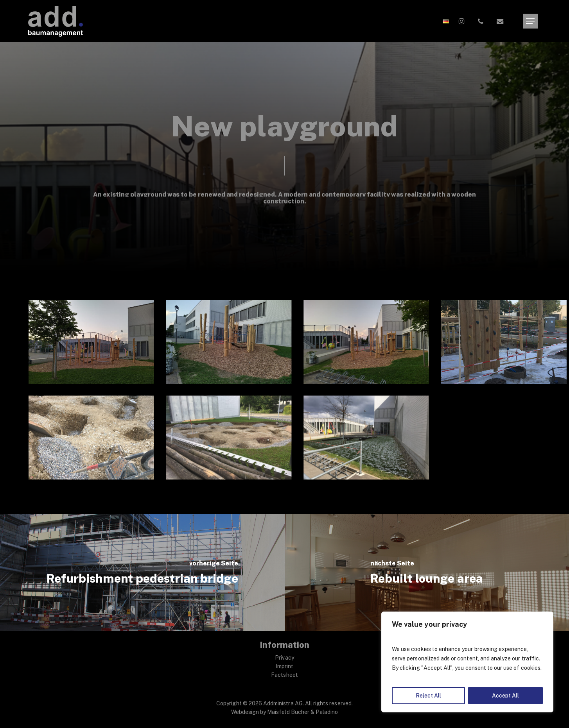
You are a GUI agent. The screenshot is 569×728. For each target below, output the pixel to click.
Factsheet (284, 675)
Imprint (284, 666)
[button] (530, 21)
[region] (467, 662)
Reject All (428, 696)
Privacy (284, 658)
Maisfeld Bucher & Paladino (302, 712)
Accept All (505, 696)
